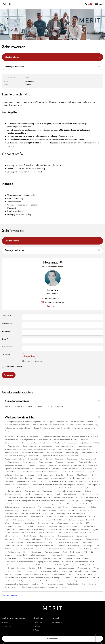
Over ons (7, 626)
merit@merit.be (57, 622)
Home (6, 622)
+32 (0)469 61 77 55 (54, 298)
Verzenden (9, 375)
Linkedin (54, 306)
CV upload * (7, 354)
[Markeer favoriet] (99, 401)
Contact (38, 626)
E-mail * (5, 339)
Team (37, 630)
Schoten (28, 85)
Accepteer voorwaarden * (15, 366)
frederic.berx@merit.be (54, 302)
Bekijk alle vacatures (9, 595)
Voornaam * (7, 316)
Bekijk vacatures (52, 639)
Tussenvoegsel (7, 323)
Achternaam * (7, 331)
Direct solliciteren (12, 57)
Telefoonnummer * (9, 347)
